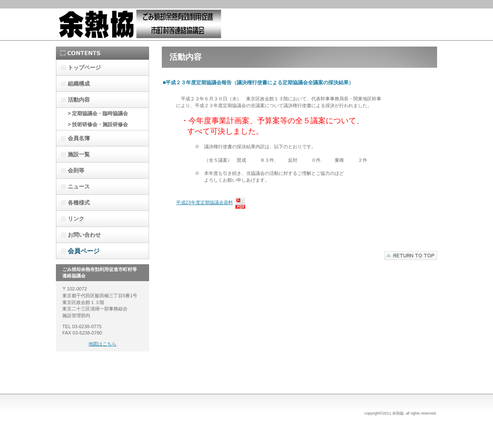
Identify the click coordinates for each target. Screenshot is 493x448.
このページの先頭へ (411, 256)
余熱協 (141, 24)
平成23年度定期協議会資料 (204, 202)
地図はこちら (102, 344)
